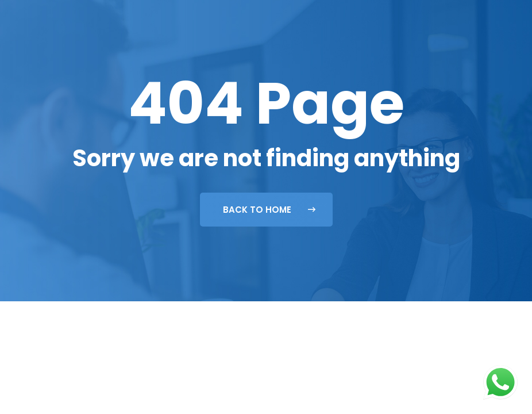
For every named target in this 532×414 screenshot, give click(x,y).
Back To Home (269, 210)
